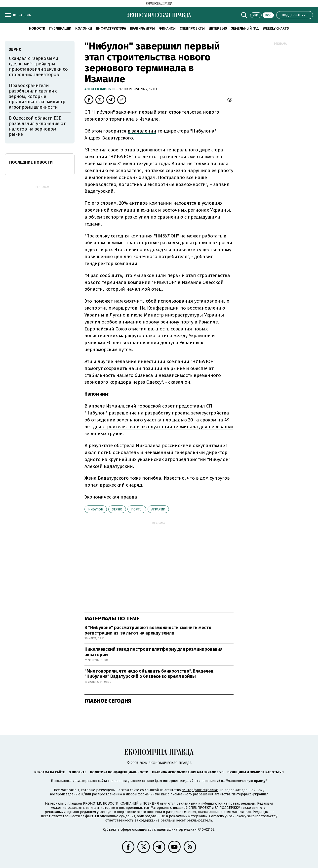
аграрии (158, 509)
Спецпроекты (192, 28)
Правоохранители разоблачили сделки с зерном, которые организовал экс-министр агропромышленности (37, 96)
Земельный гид (245, 28)
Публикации (60, 28)
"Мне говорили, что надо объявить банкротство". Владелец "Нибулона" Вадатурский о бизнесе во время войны (149, 674)
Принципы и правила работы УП (256, 772)
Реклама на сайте (50, 772)
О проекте (77, 772)
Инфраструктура (111, 28)
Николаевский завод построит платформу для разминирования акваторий (154, 652)
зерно (117, 509)
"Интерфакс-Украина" (200, 790)
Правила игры (142, 28)
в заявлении (142, 131)
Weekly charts (276, 28)
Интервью (218, 28)
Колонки (84, 28)
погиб (105, 452)
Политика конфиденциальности (119, 772)
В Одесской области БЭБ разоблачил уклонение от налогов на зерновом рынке (37, 126)
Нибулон (96, 509)
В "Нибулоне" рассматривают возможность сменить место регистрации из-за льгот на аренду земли (148, 630)
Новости (37, 28)
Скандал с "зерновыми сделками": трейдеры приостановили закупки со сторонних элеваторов (38, 67)
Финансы (167, 28)
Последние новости (31, 162)
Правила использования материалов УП (188, 772)
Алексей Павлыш (100, 89)
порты (137, 509)
